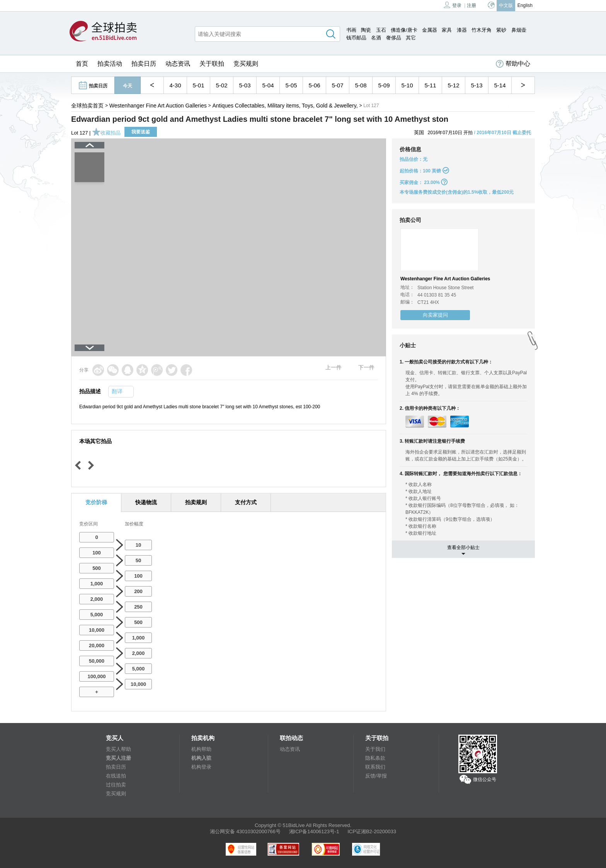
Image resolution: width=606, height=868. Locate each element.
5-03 (245, 85)
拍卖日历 (144, 64)
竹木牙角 (482, 30)
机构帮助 (201, 749)
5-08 (361, 85)
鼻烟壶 (519, 30)
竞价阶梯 (96, 502)
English (525, 5)
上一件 (334, 367)
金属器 (430, 30)
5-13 (477, 85)
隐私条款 (375, 758)
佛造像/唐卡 (404, 30)
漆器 (462, 30)
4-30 (175, 85)
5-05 (291, 85)
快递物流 (146, 502)
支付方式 (246, 502)
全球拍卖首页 (87, 106)
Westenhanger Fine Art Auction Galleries (158, 106)
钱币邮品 (356, 38)
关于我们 (375, 749)
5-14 (500, 85)
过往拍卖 (116, 785)
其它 (411, 38)
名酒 (376, 38)
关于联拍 (212, 64)
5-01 (198, 85)
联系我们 (375, 767)
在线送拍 (116, 776)
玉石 (381, 30)
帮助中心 (513, 64)
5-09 (384, 85)
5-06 (314, 85)
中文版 (506, 5)
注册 (472, 5)
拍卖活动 (110, 64)
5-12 (453, 85)
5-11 (430, 85)
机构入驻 (201, 758)
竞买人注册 (118, 758)
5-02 (221, 85)
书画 (351, 30)
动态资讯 (178, 64)
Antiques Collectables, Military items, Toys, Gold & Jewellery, (285, 106)
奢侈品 (394, 38)
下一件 (366, 367)
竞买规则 (246, 64)
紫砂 (501, 30)
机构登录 (201, 767)
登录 (453, 5)
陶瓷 (366, 30)
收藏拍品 (106, 133)
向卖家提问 (435, 315)
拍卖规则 (196, 502)
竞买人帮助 (118, 749)
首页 (82, 64)
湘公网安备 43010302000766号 (245, 831)
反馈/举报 (376, 776)
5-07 (337, 85)
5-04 (268, 85)
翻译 (117, 391)
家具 (447, 30)
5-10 (407, 85)
